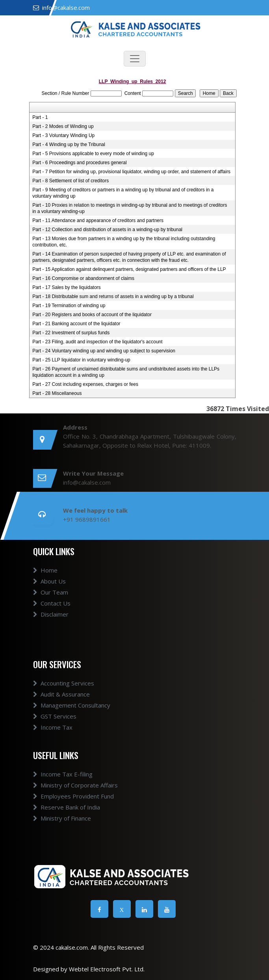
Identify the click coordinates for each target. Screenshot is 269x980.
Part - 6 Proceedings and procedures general (79, 163)
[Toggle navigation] (135, 59)
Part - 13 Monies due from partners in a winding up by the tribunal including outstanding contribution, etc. (124, 242)
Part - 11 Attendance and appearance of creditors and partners (98, 220)
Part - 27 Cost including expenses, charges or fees (85, 384)
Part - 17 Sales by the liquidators (66, 287)
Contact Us (52, 603)
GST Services (55, 716)
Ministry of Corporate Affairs (75, 785)
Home (45, 570)
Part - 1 (40, 117)
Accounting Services (64, 683)
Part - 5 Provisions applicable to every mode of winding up (93, 154)
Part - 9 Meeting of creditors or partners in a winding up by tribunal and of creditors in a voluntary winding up (123, 193)
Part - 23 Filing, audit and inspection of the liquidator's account (97, 342)
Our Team (51, 592)
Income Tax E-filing (63, 774)
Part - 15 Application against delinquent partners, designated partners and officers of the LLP (129, 269)
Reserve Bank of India (67, 807)
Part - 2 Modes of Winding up (63, 126)
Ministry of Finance (62, 818)
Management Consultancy (72, 705)
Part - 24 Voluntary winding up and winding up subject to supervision (104, 351)
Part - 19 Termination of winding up (69, 306)
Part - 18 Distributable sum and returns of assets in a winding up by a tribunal (113, 296)
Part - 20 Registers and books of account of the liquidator (92, 315)
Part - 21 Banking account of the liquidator (76, 324)
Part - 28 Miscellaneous (57, 393)
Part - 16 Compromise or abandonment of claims (83, 278)
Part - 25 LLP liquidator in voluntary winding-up (81, 360)
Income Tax (53, 727)
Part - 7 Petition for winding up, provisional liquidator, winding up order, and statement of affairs (131, 172)
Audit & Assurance (61, 694)
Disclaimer (51, 614)
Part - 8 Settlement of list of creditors (70, 181)
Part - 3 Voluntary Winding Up (63, 135)
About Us (49, 581)
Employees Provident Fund (73, 796)
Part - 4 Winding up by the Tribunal (69, 144)
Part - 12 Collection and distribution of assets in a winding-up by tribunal (107, 230)
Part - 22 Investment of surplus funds (71, 333)
